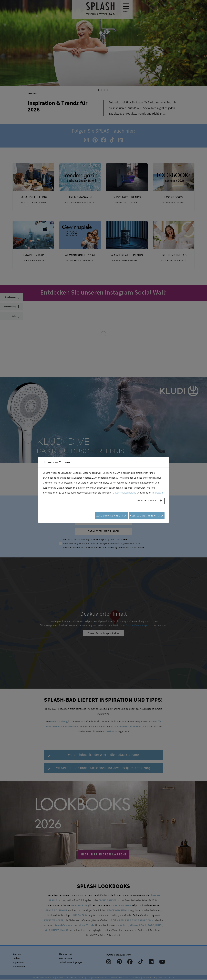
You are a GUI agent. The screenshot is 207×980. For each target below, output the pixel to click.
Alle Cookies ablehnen (112, 516)
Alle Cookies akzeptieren (147, 516)
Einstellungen (146, 501)
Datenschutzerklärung (124, 493)
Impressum (158, 493)
